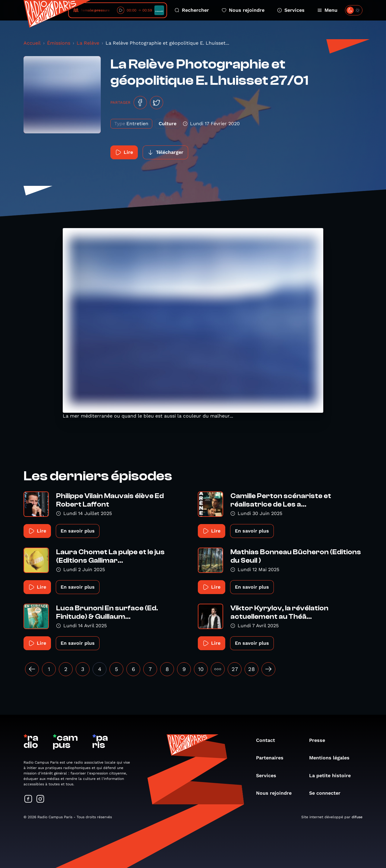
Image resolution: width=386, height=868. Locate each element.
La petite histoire (333, 776)
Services (291, 10)
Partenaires (273, 758)
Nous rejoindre (243, 10)
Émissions (59, 43)
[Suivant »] (268, 669)
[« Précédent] (32, 669)
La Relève (88, 43)
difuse (357, 817)
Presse (320, 740)
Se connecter (328, 793)
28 (252, 669)
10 (201, 669)
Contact (269, 740)
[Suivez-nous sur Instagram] (40, 799)
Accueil (32, 43)
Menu (327, 10)
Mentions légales (332, 758)
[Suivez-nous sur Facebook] (28, 799)
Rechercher (192, 10)
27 (235, 669)
